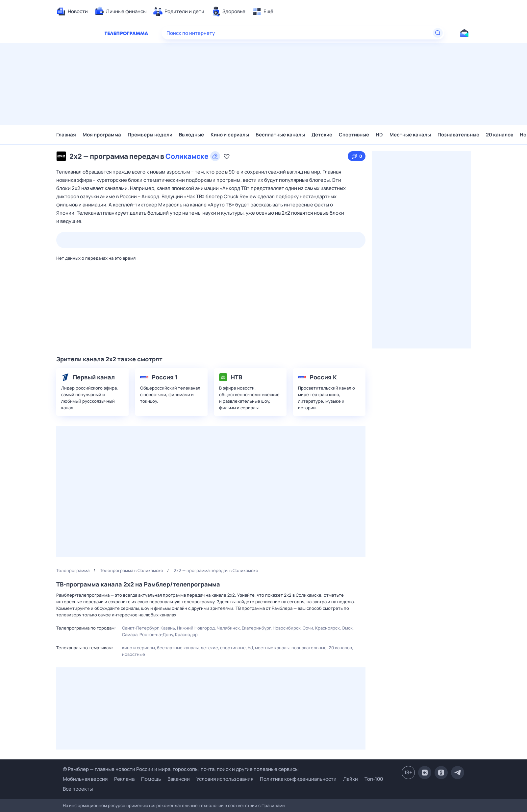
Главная (66, 135)
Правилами (273, 805)
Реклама (124, 779)
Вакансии (179, 779)
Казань (168, 628)
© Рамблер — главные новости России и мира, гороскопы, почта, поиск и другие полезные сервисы (181, 769)
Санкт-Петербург (140, 628)
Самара (130, 634)
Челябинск (228, 628)
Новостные (134, 654)
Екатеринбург (256, 628)
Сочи (308, 628)
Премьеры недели (150, 135)
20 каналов (500, 135)
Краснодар (186, 634)
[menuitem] (72, 12)
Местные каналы (410, 135)
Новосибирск (287, 628)
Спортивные (354, 135)
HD (379, 135)
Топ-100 (374, 779)
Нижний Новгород (196, 628)
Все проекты (78, 789)
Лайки (351, 779)
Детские (322, 135)
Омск (347, 628)
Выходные (191, 135)
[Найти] (438, 33)
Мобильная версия (85, 779)
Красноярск (327, 628)
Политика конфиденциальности (298, 779)
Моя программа (102, 135)
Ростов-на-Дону (156, 634)
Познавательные (458, 135)
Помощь (151, 779)
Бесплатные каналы (280, 135)
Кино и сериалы (230, 135)
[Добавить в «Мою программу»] (227, 156)
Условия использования (225, 779)
